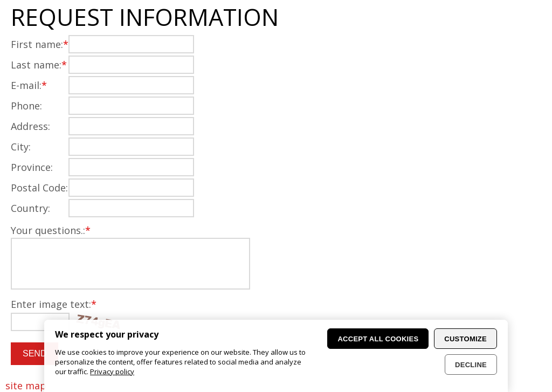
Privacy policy (112, 372)
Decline (471, 365)
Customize (465, 339)
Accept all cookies (378, 339)
